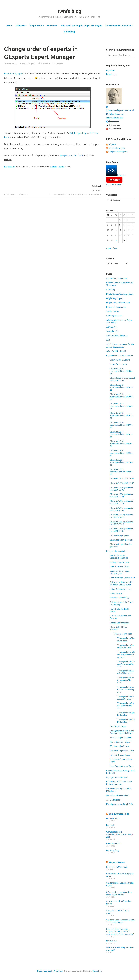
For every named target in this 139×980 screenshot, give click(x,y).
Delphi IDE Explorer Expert (118, 303)
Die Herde (110, 825)
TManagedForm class (123, 634)
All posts (111, 144)
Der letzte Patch (113, 818)
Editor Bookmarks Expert (121, 589)
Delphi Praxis (57, 167)
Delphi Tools (36, 26)
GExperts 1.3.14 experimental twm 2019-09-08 (122, 406)
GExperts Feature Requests (121, 540)
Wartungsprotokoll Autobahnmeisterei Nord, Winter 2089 (120, 834)
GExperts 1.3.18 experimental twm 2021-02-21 (122, 444)
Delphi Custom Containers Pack (120, 294)
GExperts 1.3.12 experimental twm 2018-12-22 (122, 387)
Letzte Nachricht (113, 844)
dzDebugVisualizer (114, 316)
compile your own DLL (72, 155)
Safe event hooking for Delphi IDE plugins (81, 26)
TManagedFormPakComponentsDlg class (126, 680)
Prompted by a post (14, 74)
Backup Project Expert (119, 562)
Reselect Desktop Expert (120, 755)
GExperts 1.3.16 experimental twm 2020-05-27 (122, 425)
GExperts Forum (117, 862)
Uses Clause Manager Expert (122, 766)
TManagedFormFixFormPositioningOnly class (126, 664)
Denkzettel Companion (116, 307)
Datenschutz (111, 74)
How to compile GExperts (121, 738)
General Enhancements (119, 623)
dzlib (108, 340)
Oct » (115, 248)
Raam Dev (97, 971)
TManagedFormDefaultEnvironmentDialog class (126, 654)
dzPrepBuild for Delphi (116, 351)
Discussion (10, 167)
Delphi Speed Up (78, 133)
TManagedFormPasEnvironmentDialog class (125, 689)
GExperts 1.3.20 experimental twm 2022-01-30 (122, 453)
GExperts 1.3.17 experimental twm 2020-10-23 (122, 434)
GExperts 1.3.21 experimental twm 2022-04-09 (122, 462)
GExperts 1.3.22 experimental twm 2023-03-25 (122, 472)
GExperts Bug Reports (119, 535)
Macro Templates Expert (120, 742)
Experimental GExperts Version (119, 355)
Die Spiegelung (113, 850)
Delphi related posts (116, 148)
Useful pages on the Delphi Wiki (120, 804)
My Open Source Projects (117, 777)
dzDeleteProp (112, 327)
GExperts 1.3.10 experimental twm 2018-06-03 (122, 371)
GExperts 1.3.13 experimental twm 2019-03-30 (122, 397)
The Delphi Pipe (113, 800)
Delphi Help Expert (114, 298)
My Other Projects (114, 184)
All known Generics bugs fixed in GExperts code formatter (74, 195)
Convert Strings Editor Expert (122, 578)
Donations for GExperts (120, 360)
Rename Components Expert (122, 751)
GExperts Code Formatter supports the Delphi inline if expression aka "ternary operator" (120, 931)
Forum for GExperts (118, 364)
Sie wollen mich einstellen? (119, 26)
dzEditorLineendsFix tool (117, 336)
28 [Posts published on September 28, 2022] (116, 240)
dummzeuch (12, 63)
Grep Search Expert (118, 726)
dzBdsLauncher (113, 311)
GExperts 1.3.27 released (117, 867)
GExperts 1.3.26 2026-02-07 (122, 483)
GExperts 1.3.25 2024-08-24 (122, 479)
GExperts (20, 26)
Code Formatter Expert (119, 567)
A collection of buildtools (117, 278)
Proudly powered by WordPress (50, 971)
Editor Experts (116, 593)
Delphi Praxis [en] (115, 114)
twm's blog (69, 11)
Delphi (25, 63)
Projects (51, 26)
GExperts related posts (117, 152)
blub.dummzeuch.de (115, 118)
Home (9, 26)
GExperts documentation (117, 551)
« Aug (109, 248)
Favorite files (112, 941)
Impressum (111, 70)
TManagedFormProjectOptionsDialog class (126, 706)
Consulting (69, 32)
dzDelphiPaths (112, 331)
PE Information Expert (119, 746)
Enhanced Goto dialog (119, 598)
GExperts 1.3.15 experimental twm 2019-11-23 (121, 415)
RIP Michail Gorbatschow (17, 195)
